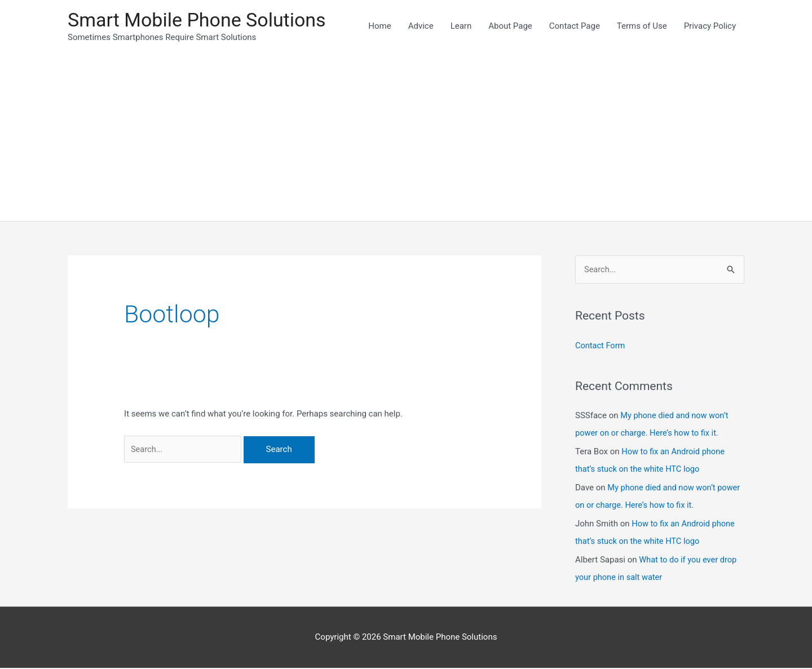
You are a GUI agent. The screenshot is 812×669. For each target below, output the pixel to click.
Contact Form (601, 347)
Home (379, 26)
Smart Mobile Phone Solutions (201, 20)
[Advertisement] (406, 138)
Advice (421, 26)
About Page (510, 26)
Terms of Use (642, 26)
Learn (461, 26)
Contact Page (575, 26)
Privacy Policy (710, 26)
